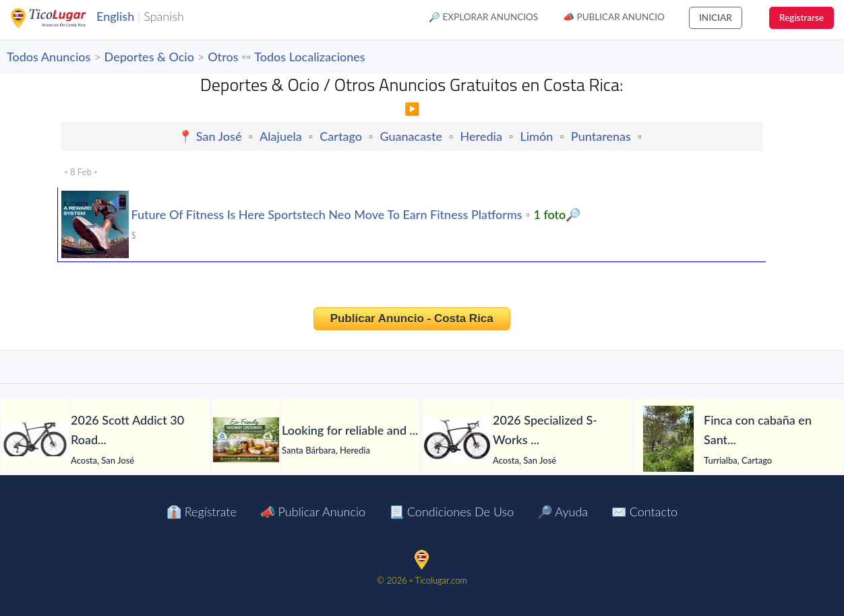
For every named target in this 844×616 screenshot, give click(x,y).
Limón (536, 136)
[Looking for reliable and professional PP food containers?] (246, 440)
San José (219, 136)
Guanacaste (412, 136)
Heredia (481, 136)
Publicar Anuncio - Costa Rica (412, 318)
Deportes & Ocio (149, 57)
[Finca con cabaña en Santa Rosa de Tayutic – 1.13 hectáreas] (668, 439)
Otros (223, 57)
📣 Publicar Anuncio (614, 17)
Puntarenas (601, 136)
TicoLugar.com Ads (63, 18)
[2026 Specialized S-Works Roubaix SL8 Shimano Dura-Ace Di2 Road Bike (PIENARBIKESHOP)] (457, 439)
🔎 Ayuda (563, 512)
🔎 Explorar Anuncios (483, 17)
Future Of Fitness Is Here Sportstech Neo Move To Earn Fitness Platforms (326, 214)
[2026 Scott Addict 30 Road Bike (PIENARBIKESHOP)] (35, 439)
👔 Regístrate (202, 512)
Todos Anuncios (49, 57)
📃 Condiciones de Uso (451, 512)
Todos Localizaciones (309, 57)
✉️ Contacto (644, 512)
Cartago (341, 136)
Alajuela (281, 136)
